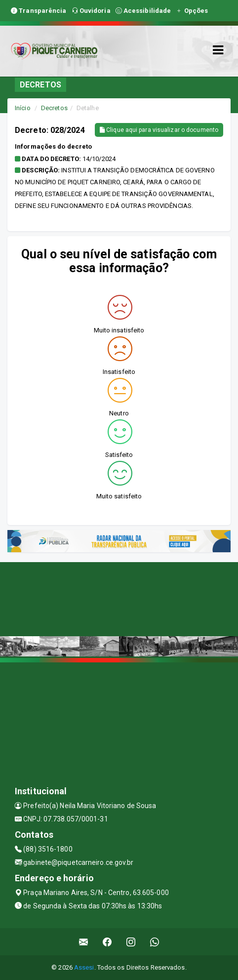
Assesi (84, 967)
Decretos (54, 108)
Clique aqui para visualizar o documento (159, 130)
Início (23, 108)
